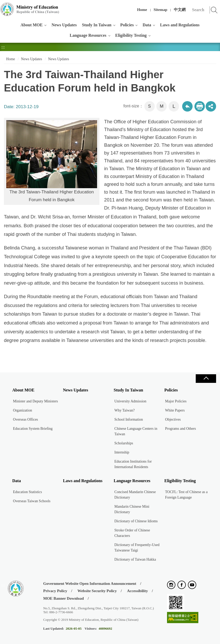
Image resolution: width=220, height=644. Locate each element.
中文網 (180, 10)
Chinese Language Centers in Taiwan (136, 431)
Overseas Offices (26, 419)
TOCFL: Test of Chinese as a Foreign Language (186, 495)
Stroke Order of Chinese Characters (132, 533)
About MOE (32, 25)
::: (3, 6)
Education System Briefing (33, 429)
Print (200, 106)
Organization (23, 410)
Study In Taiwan (97, 25)
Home (142, 10)
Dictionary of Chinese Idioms (136, 521)
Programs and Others (181, 429)
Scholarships (124, 443)
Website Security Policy (97, 591)
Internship (122, 452)
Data (147, 25)
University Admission (130, 401)
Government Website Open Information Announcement (90, 584)
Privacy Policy (55, 591)
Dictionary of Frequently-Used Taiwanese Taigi (137, 548)
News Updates (64, 25)
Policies (127, 25)
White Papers (175, 410)
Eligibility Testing (131, 35)
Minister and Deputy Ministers (35, 401)
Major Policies (176, 401)
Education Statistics (28, 492)
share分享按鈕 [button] (211, 106)
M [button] (162, 106)
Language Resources (88, 35)
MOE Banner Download (63, 598)
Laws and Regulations (180, 25)
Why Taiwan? (124, 410)
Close (206, 379)
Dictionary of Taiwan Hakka (135, 559)
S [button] (149, 106)
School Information (129, 419)
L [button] (174, 106)
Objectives (173, 419)
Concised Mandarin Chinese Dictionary (135, 495)
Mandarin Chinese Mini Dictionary (132, 509)
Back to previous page (187, 106)
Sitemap (161, 10)
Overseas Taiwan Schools (32, 501)
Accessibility (138, 591)
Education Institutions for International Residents (133, 464)
